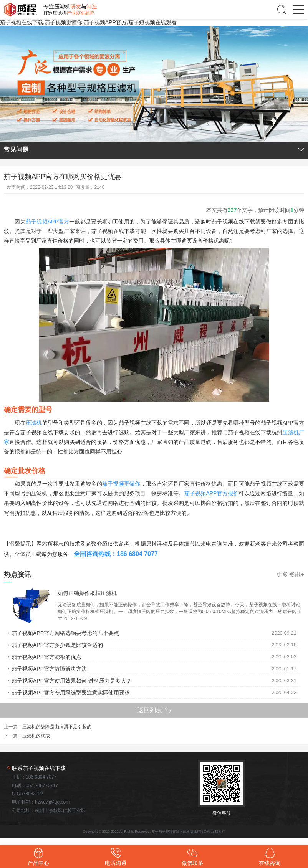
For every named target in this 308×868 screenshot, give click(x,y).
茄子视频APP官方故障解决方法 (49, 669)
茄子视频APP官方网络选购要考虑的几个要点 (65, 633)
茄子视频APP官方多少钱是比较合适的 (57, 645)
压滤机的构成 (36, 736)
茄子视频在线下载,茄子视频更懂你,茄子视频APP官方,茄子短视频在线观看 (88, 22)
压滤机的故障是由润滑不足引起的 (57, 727)
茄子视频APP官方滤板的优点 (46, 657)
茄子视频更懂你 (121, 484)
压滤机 (34, 423)
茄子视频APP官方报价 (212, 493)
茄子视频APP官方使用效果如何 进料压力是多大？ (71, 681)
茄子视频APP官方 (48, 222)
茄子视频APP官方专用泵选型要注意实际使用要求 (71, 693)
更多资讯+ (290, 575)
